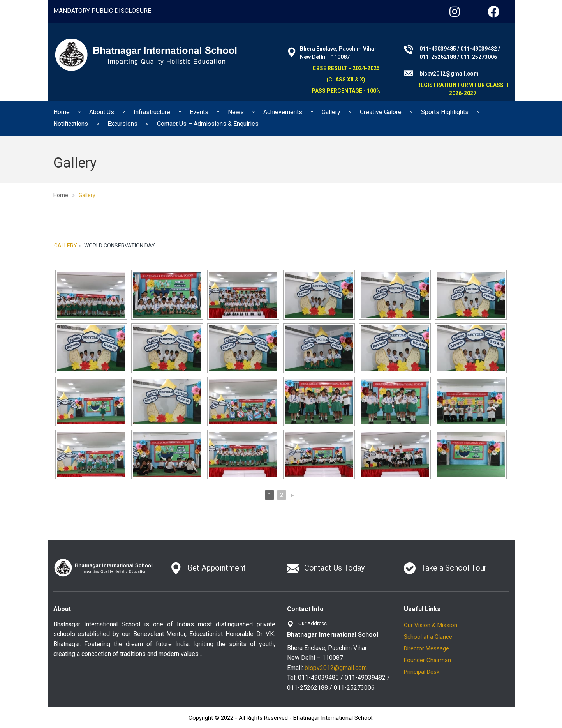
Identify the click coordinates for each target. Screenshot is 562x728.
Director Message (426, 648)
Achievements (283, 112)
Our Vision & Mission (431, 625)
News (236, 112)
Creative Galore (381, 112)
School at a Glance (428, 637)
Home (62, 112)
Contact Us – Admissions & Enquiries (208, 124)
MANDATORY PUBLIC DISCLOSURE (102, 11)
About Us (102, 112)
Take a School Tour (454, 568)
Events (199, 112)
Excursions (122, 124)
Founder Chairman (427, 660)
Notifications (71, 124)
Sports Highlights (445, 112)
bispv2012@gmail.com (336, 668)
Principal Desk (422, 672)
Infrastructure (152, 112)
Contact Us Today (334, 568)
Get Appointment (217, 568)
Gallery (331, 112)
